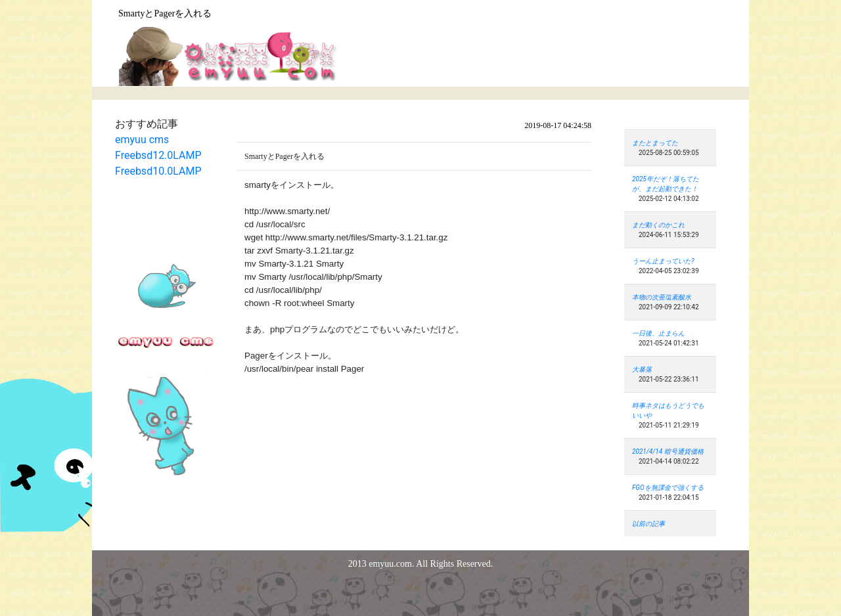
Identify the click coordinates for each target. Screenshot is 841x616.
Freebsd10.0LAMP (158, 171)
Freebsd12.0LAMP (158, 155)
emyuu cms (142, 140)
